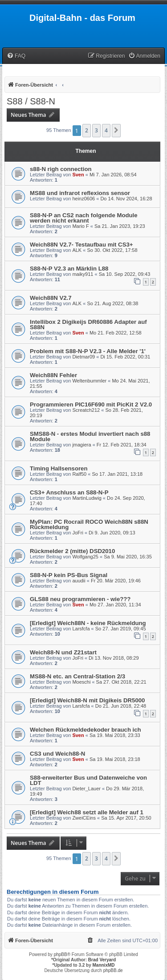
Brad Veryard (102, 960)
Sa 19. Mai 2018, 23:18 (115, 759)
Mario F (80, 226)
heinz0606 (83, 199)
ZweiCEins (84, 818)
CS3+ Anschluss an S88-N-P (69, 492)
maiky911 (83, 274)
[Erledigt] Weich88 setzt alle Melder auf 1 (87, 812)
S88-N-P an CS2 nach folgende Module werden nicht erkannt (84, 218)
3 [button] (96, 130)
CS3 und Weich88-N (57, 754)
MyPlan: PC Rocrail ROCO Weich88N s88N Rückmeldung (89, 524)
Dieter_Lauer (86, 789)
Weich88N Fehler (53, 375)
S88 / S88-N (31, 101)
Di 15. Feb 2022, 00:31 (125, 357)
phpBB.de (113, 970)
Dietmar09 (83, 357)
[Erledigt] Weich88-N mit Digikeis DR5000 (87, 700)
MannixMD (104, 965)
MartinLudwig (87, 498)
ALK (77, 250)
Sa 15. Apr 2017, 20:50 (126, 818)
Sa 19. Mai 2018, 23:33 (115, 735)
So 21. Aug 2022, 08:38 (112, 303)
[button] (116, 131)
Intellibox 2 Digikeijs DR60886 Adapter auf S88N (88, 325)
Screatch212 (86, 410)
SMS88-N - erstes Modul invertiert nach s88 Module (90, 436)
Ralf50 (79, 474)
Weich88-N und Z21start (63, 652)
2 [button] (87, 130)
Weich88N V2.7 (51, 298)
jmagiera (81, 445)
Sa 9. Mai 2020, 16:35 (128, 557)
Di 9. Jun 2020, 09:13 (112, 533)
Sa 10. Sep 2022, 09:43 (125, 274)
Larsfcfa (81, 629)
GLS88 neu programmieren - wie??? (80, 599)
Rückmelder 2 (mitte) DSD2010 (72, 551)
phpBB (61, 954)
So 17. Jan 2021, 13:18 (117, 474)
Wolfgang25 (85, 557)
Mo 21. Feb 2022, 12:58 (116, 333)
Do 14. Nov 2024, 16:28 (126, 199)
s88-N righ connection (61, 169)
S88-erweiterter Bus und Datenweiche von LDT (88, 780)
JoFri (77, 533)
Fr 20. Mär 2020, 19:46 (116, 581)
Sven (78, 175)
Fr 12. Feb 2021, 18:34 (122, 445)
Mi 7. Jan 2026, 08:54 (113, 175)
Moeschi (81, 682)
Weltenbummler (89, 381)
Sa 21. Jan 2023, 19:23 (120, 226)
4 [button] (106, 130)
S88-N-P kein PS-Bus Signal (69, 575)
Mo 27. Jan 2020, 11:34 (115, 605)
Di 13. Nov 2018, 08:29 (114, 658)
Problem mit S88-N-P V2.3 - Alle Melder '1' (88, 351)
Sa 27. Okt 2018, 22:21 (121, 682)
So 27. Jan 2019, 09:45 (121, 629)
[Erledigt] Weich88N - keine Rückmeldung (88, 623)
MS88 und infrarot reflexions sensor (80, 193)
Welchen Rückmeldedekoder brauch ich (86, 730)
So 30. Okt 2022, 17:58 (112, 250)
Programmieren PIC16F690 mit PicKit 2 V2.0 (91, 404)
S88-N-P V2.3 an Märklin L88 (69, 269)
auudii (79, 581)
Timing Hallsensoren (59, 468)
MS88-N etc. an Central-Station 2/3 (77, 676)
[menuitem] (16, 56)
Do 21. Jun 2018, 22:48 (121, 706)
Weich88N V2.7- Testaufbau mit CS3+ (81, 245)
